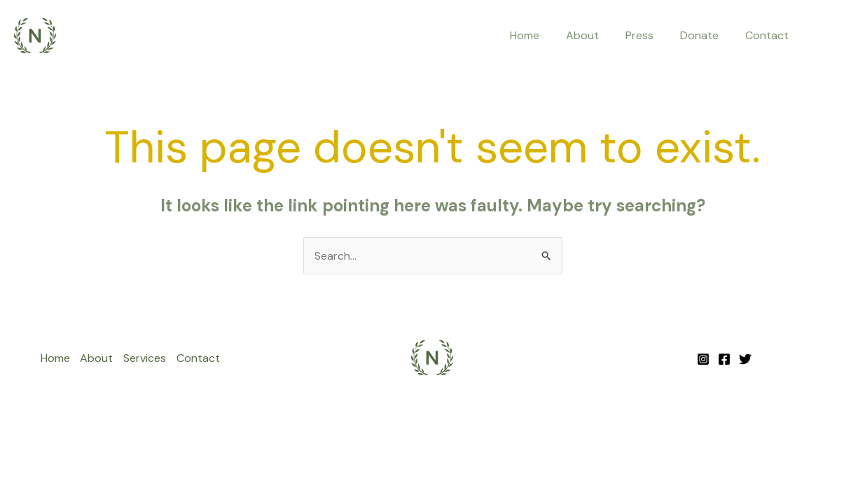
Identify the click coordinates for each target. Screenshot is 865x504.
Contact (769, 35)
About (597, 35)
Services (145, 358)
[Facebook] (724, 359)
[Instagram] (703, 359)
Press (650, 35)
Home (544, 35)
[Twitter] (745, 359)
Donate (706, 35)
